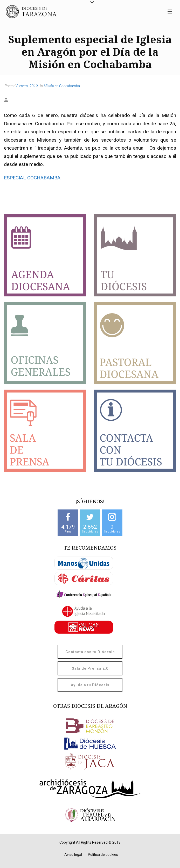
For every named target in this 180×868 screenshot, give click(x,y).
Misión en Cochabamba (62, 86)
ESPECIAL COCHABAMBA (32, 178)
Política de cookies (103, 855)
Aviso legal (73, 855)
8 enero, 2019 (27, 86)
